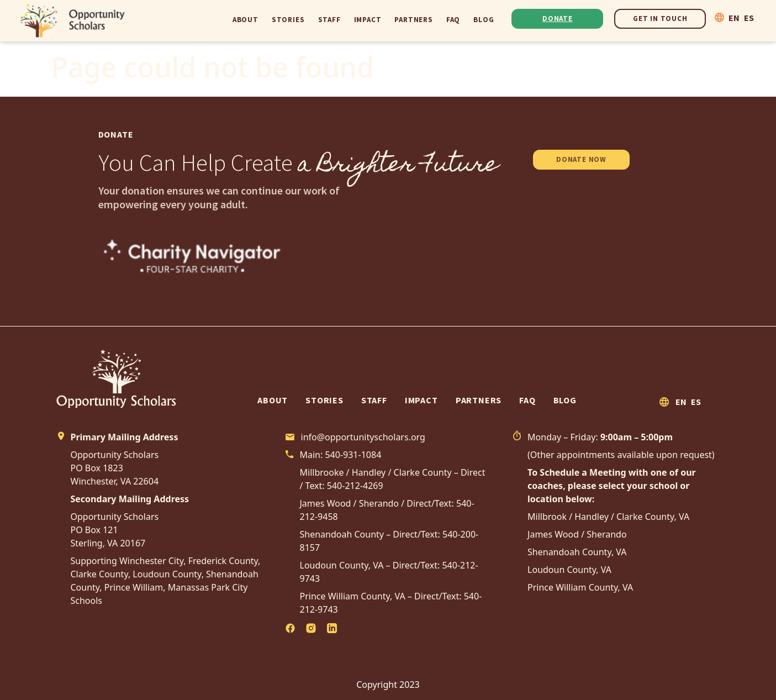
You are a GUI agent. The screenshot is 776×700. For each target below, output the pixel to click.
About (246, 20)
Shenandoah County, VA (577, 552)
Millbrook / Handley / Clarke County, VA (608, 517)
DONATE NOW (581, 159)
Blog (484, 20)
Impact (368, 20)
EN (734, 18)
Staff (329, 20)
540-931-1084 (353, 455)
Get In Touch (660, 19)
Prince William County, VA (580, 587)
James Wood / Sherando (577, 534)
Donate (558, 19)
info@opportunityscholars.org (363, 437)
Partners (413, 20)
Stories (288, 20)
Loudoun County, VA (569, 570)
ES (749, 18)
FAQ (453, 20)
